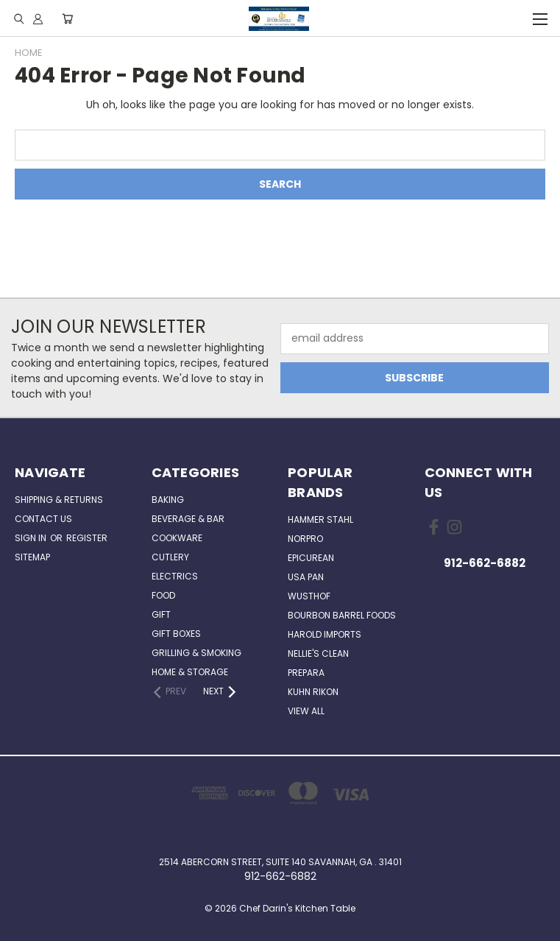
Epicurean (311, 558)
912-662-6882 (485, 563)
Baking (168, 500)
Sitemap (32, 557)
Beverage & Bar (188, 519)
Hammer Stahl (320, 519)
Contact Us (43, 519)
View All (306, 711)
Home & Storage (190, 672)
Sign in (32, 538)
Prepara (306, 673)
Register (87, 538)
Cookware (177, 538)
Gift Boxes (176, 634)
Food (163, 595)
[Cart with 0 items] (67, 18)
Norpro (305, 539)
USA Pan (306, 577)
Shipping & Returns (59, 500)
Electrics (175, 576)
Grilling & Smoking (196, 653)
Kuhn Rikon (313, 692)
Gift (161, 614)
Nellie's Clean (318, 653)
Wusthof (309, 596)
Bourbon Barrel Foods (342, 615)
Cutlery (170, 557)
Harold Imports (325, 634)
